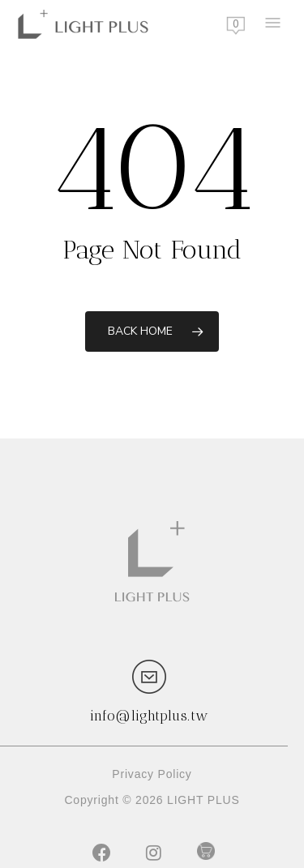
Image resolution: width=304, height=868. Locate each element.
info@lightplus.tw (149, 716)
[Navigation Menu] (272, 24)
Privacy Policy (152, 774)
